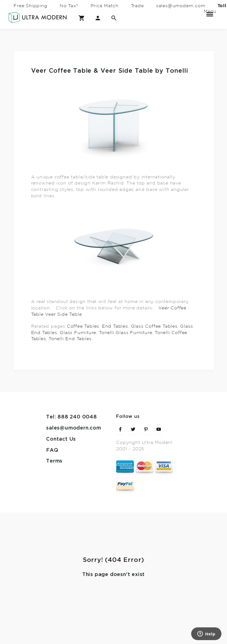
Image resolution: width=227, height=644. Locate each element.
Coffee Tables (83, 326)
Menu (210, 12)
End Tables (115, 326)
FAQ (52, 450)
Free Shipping (30, 6)
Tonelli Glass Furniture (125, 332)
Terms (54, 461)
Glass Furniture (78, 332)
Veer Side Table (63, 314)
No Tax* (69, 6)
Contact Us (61, 439)
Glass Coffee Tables (154, 326)
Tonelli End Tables (70, 339)
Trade (137, 6)
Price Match (105, 6)
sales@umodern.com (181, 6)
